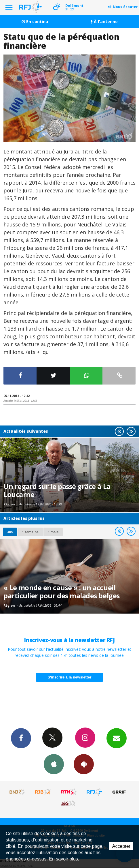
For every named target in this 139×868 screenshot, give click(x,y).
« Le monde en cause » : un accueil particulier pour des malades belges (62, 592)
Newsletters (117, 738)
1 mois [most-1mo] (53, 532)
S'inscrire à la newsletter (70, 677)
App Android (84, 764)
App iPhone (54, 764)
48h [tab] (10, 532)
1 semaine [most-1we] (30, 532)
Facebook (21, 738)
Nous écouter (125, 7)
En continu (35, 21)
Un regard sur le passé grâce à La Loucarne (57, 490)
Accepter (121, 846)
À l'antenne (104, 21)
